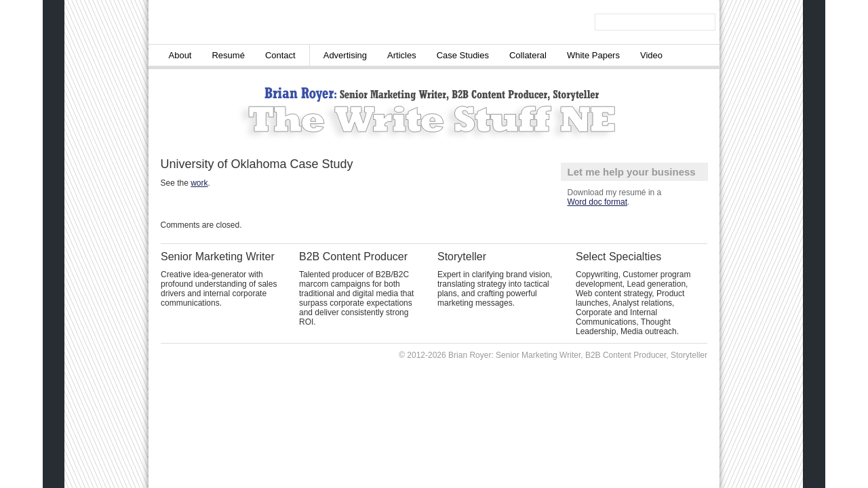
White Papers (593, 55)
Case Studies (463, 55)
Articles (402, 55)
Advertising (345, 55)
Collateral (528, 55)
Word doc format (597, 202)
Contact (280, 55)
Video (651, 55)
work (199, 183)
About (180, 55)
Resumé (228, 55)
